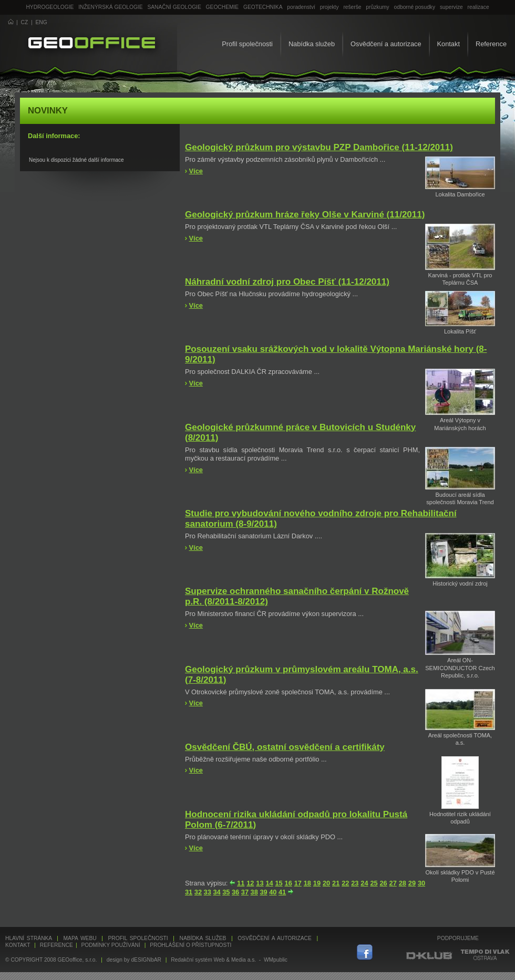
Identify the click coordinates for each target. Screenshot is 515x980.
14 (269, 883)
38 (254, 892)
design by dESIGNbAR (134, 960)
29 (412, 883)
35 (226, 892)
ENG (42, 22)
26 (384, 883)
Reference (491, 44)
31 (189, 892)
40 (273, 892)
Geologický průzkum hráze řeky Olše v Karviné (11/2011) (305, 215)
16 (289, 883)
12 (250, 883)
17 (298, 883)
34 (217, 892)
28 (403, 883)
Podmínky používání (110, 945)
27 (393, 883)
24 (364, 883)
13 (260, 883)
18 (307, 883)
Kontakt (449, 44)
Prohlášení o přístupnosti (190, 945)
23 (355, 883)
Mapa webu (80, 938)
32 (198, 892)
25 (374, 883)
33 (208, 892)
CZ (25, 22)
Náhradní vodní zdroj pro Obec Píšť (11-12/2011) (287, 282)
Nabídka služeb (312, 44)
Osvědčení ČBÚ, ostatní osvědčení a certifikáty (285, 747)
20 (326, 883)
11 (241, 883)
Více (196, 171)
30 (421, 883)
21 (336, 883)
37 (245, 892)
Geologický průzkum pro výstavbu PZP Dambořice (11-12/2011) (319, 147)
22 (345, 883)
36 (235, 892)
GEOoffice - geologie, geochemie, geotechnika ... (92, 44)
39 (263, 892)
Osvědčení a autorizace (386, 44)
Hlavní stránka (29, 938)
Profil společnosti (247, 44)
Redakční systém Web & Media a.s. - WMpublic (229, 960)
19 (317, 883)
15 (279, 883)
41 (282, 892)
